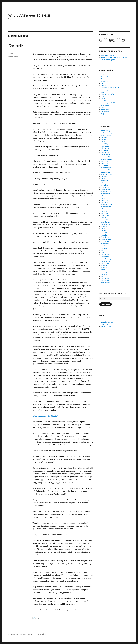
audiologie (104, 81)
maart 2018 (105, 252)
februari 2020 (105, 218)
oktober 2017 (105, 263)
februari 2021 (105, 203)
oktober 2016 (105, 281)
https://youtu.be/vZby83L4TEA (45, 416)
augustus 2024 (106, 135)
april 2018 (104, 250)
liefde (103, 99)
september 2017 (106, 265)
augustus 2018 (106, 244)
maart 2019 (105, 233)
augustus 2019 (106, 226)
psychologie (105, 105)
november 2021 (106, 189)
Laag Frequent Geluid (108, 94)
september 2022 (106, 174)
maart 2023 (105, 163)
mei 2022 (104, 179)
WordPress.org (106, 326)
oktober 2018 (105, 242)
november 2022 (106, 170)
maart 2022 (105, 181)
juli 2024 (104, 137)
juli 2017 (104, 270)
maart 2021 (105, 200)
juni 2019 (104, 231)
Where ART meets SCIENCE (29, 16)
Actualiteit (104, 77)
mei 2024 (104, 142)
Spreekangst (105, 109)
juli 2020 (104, 209)
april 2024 (104, 144)
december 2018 (106, 237)
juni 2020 (104, 211)
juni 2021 (104, 198)
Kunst (103, 92)
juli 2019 (104, 229)
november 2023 (106, 155)
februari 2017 (105, 279)
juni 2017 (104, 272)
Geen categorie (13, 57)
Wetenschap (105, 112)
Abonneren (106, 304)
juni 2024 (104, 140)
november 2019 (106, 224)
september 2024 (106, 133)
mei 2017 (104, 274)
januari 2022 (105, 185)
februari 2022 (105, 183)
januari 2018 (105, 257)
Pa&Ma (103, 101)
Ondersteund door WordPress (38, 634)
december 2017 (106, 259)
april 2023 (104, 161)
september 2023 (106, 159)
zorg (103, 114)
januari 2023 (105, 166)
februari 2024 (105, 148)
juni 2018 (104, 246)
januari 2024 (105, 150)
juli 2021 (104, 196)
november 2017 (106, 261)
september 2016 (106, 283)
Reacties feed (105, 324)
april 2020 (104, 213)
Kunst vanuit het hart (108, 55)
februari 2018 (105, 255)
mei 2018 (104, 248)
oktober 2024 (105, 131)
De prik (16, 46)
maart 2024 (105, 146)
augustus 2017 (106, 268)
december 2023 (106, 153)
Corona (103, 86)
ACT (102, 75)
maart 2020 (105, 216)
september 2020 (106, 205)
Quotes (103, 107)
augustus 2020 (106, 207)
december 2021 (106, 187)
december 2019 (106, 222)
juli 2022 (104, 176)
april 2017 (104, 276)
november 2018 (106, 239)
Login (103, 320)
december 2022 (106, 168)
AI (102, 79)
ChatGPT (104, 83)
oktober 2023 (105, 157)
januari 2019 (105, 235)
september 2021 (106, 192)
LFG (102, 96)
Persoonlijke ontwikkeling (110, 103)
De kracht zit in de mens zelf (110, 88)
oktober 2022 (105, 172)
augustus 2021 (106, 194)
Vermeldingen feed (107, 322)
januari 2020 (105, 220)
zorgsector (105, 116)
